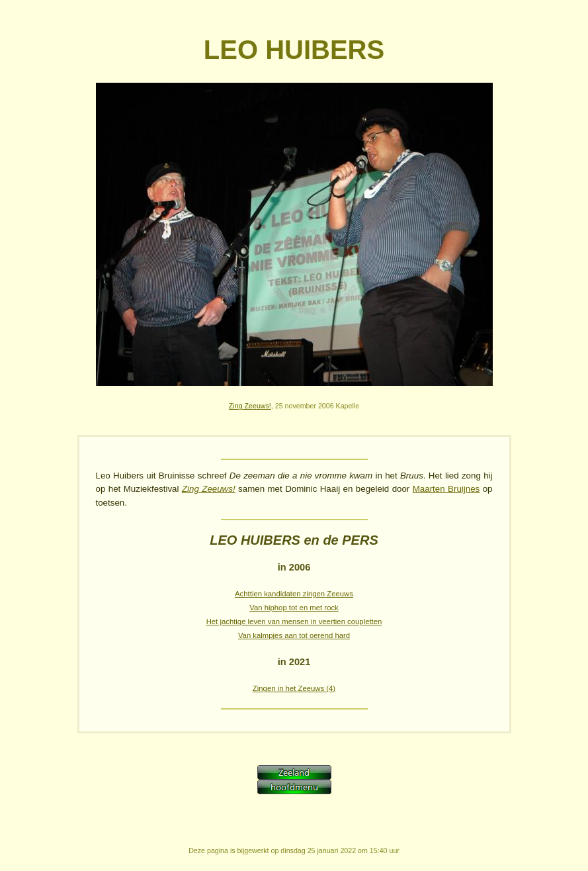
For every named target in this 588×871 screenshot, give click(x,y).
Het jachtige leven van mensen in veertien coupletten (294, 621)
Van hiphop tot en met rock (294, 608)
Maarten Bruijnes (446, 489)
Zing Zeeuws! (250, 406)
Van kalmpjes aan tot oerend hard (294, 635)
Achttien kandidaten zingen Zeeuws (294, 594)
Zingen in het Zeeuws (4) (294, 688)
